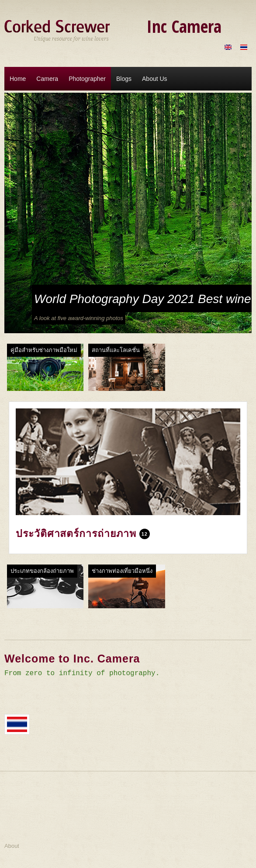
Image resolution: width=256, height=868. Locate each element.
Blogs (124, 79)
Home (18, 79)
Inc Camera (184, 26)
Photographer (87, 79)
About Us (155, 79)
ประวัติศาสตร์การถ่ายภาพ (76, 533)
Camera (47, 79)
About (12, 846)
